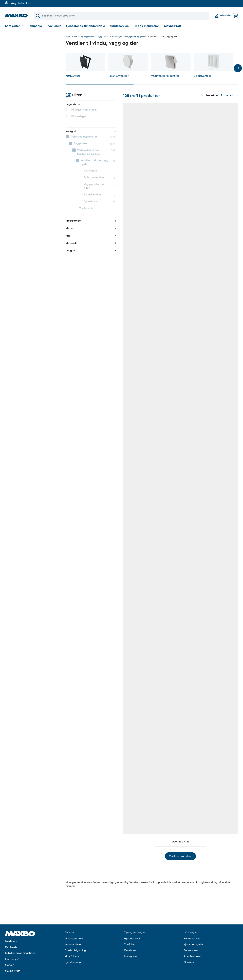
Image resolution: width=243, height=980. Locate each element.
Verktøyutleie (73, 937)
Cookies (189, 955)
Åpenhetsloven (193, 949)
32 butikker (89, 810)
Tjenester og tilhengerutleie (85, 26)
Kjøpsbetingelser (194, 937)
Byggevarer (103, 37)
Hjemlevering (73, 955)
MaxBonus (54, 26)
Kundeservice (119, 26)
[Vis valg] (14, 26)
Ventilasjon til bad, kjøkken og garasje (129, 37)
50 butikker (174, 810)
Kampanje (35, 26)
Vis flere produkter (152, 849)
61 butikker (89, 192)
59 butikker (89, 707)
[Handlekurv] (236, 16)
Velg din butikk (22, 3)
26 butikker (174, 295)
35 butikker (216, 604)
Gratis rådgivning (75, 943)
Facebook (130, 943)
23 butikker (216, 295)
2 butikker (215, 707)
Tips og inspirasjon (146, 26)
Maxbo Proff (173, 26)
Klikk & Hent (72, 949)
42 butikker (131, 295)
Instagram (130, 949)
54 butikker (216, 810)
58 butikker (89, 398)
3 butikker (130, 505)
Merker (9, 958)
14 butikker (131, 707)
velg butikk (29, 55)
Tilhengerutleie (74, 931)
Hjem (68, 37)
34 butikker (216, 192)
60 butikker (174, 192)
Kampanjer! (12, 952)
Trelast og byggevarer (84, 37)
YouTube (129, 937)
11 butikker (173, 604)
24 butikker (131, 192)
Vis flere (25, 150)
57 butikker (89, 604)
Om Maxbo (12, 940)
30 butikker (216, 501)
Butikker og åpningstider (20, 946)
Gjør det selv (132, 931)
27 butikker (131, 810)
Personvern (191, 943)
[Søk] (121, 16)
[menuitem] (32, 82)
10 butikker (173, 707)
